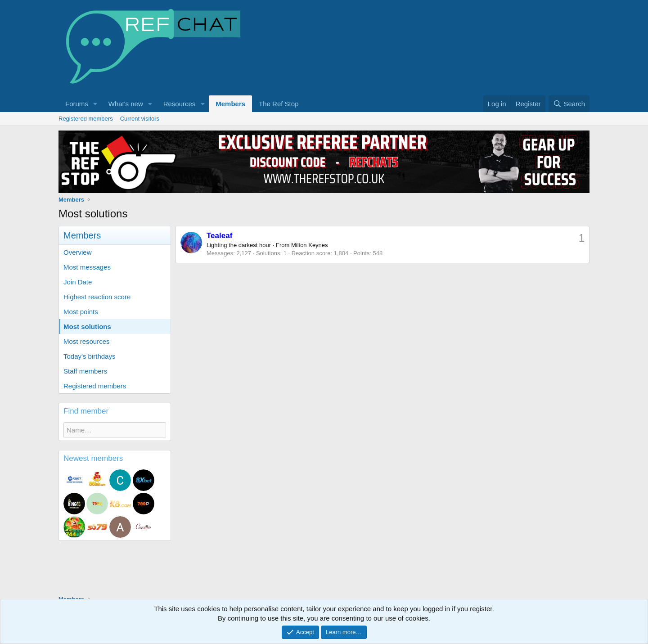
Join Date (78, 282)
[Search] (569, 104)
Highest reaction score (97, 297)
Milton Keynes (310, 245)
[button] (95, 104)
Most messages (87, 267)
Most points (81, 312)
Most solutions (87, 327)
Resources (180, 104)
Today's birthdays (89, 356)
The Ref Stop (279, 104)
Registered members (86, 119)
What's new (126, 104)
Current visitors (140, 119)
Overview (78, 252)
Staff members (85, 371)
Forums (77, 104)
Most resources (87, 341)
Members (230, 104)
